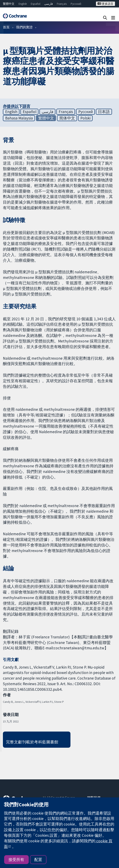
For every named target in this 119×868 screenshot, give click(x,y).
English (23, 4)
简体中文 (67, 118)
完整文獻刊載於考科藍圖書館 (32, 742)
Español (36, 4)
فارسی (49, 4)
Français (62, 4)
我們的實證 (24, 27)
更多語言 (105, 4)
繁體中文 (9, 4)
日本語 (104, 112)
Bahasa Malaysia (19, 118)
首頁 (6, 27)
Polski (85, 118)
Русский (76, 4)
